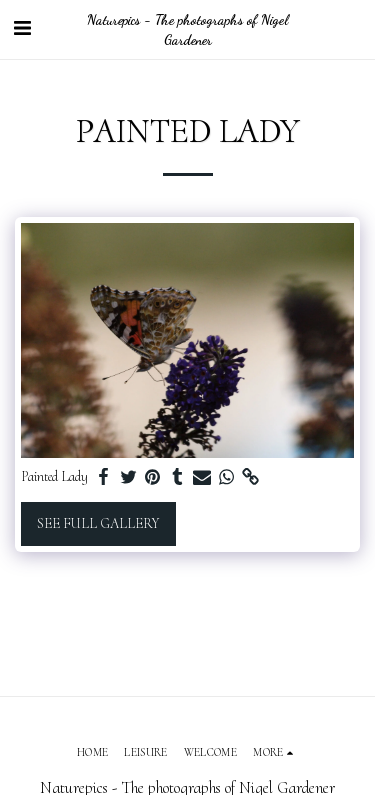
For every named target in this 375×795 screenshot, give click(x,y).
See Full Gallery (98, 523)
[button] (22, 29)
